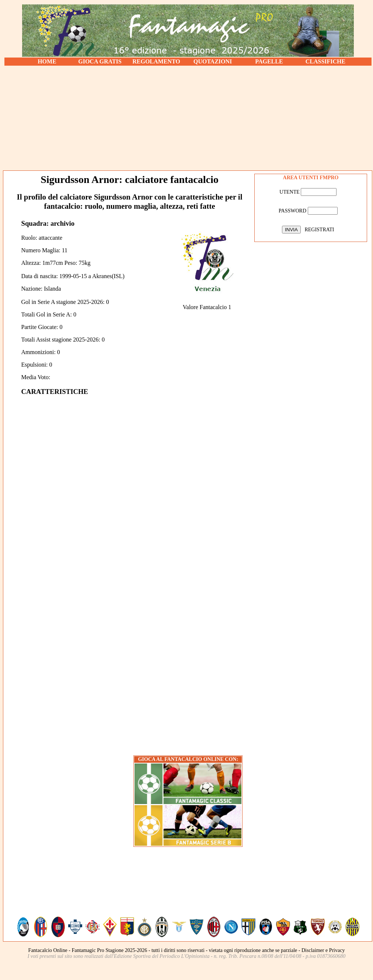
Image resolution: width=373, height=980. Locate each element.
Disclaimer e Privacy (323, 950)
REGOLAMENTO (156, 61)
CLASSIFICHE (325, 61)
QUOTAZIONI (213, 61)
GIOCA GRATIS (100, 61)
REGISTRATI (319, 230)
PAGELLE (269, 61)
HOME (47, 61)
